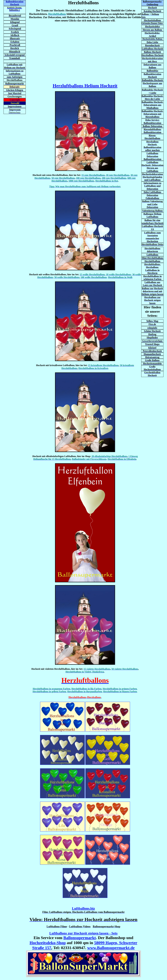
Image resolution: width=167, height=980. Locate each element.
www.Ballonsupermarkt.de (111, 948)
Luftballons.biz (83, 908)
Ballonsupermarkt (80, 938)
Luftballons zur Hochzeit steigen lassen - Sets (83, 933)
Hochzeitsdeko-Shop (48, 943)
